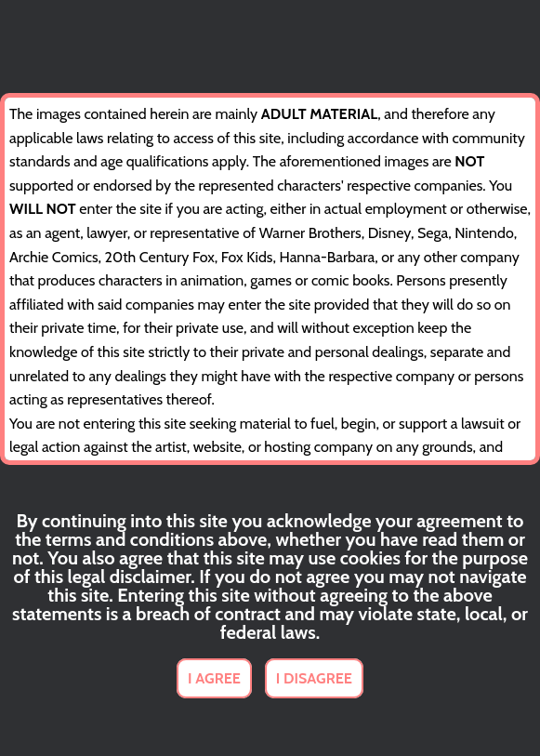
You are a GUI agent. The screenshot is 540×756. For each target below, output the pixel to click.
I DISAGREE (314, 678)
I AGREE (214, 678)
